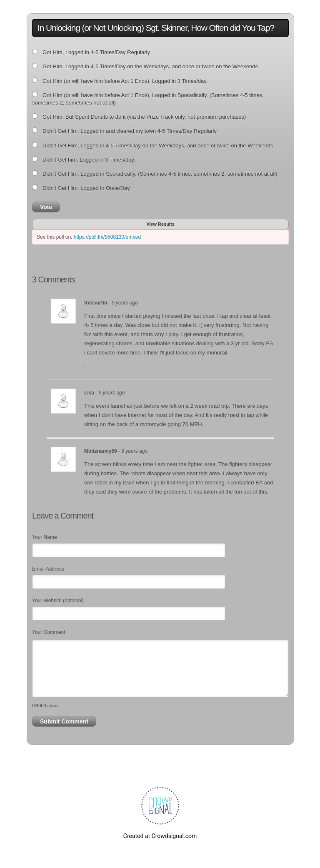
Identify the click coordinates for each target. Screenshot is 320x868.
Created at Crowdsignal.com (160, 836)
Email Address (48, 569)
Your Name (45, 537)
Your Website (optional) (58, 601)
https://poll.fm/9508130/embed (107, 237)
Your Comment (49, 632)
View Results (160, 224)
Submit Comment (64, 721)
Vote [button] (46, 207)
